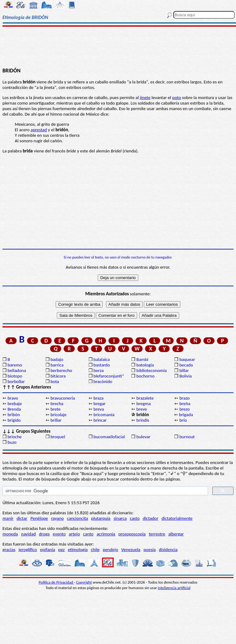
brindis (143, 420)
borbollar (16, 381)
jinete (145, 98)
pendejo (110, 550)
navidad (29, 534)
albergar (176, 534)
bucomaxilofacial (109, 437)
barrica (57, 365)
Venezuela (131, 550)
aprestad (39, 130)
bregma (144, 404)
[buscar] (105, 491)
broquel (58, 437)
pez (61, 550)
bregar (100, 404)
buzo (12, 442)
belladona (17, 370)
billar (184, 370)
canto (88, 534)
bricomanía (104, 415)
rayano (57, 518)
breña (185, 404)
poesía (150, 550)
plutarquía (101, 518)
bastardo (102, 365)
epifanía (47, 550)
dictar (22, 518)
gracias (9, 550)
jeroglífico (28, 550)
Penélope (39, 518)
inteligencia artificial (174, 588)
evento (59, 534)
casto (135, 518)
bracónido (103, 381)
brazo (185, 398)
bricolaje (58, 415)
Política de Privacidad (56, 582)
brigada (186, 415)
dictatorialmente (177, 518)
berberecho (61, 370)
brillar (56, 420)
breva (99, 409)
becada (186, 365)
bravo (13, 398)
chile (95, 550)
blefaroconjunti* (109, 376)
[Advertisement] (118, 47)
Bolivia (186, 376)
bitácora (58, 376)
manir (8, 518)
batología (145, 365)
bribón (14, 415)
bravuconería (63, 398)
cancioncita (78, 518)
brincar (100, 420)
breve (142, 409)
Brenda (14, 409)
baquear (187, 359)
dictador (151, 518)
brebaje (15, 404)
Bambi (142, 359)
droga (44, 534)
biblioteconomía (152, 370)
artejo (74, 534)
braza (98, 398)
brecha (57, 404)
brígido (14, 420)
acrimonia (106, 534)
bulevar (144, 437)
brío (183, 420)
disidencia (168, 550)
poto (177, 98)
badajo (57, 359)
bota (55, 381)
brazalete (145, 398)
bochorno (146, 376)
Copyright (84, 582)
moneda (10, 534)
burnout (187, 437)
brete (55, 409)
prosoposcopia (132, 534)
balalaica (102, 359)
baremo (15, 365)
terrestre (157, 534)
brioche (14, 437)
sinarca (120, 518)
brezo (185, 409)
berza (98, 370)
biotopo (15, 376)
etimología (78, 550)
